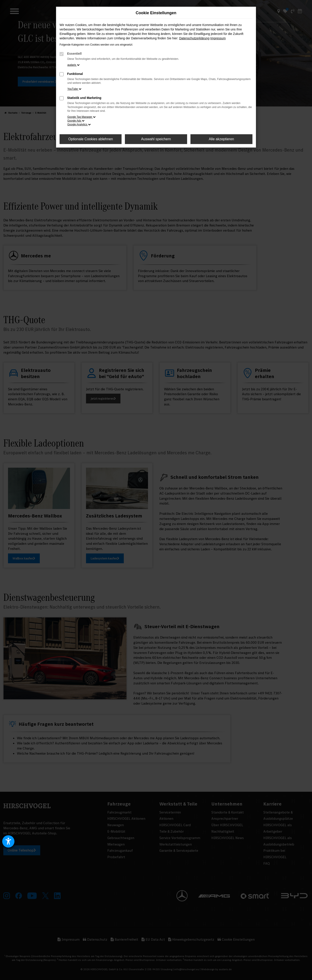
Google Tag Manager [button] (81, 117)
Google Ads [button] (76, 121)
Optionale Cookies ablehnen (91, 139)
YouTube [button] (74, 89)
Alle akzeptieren (221, 139)
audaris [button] (73, 65)
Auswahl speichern (156, 139)
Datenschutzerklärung (194, 38)
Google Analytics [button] (79, 124)
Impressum (218, 38)
